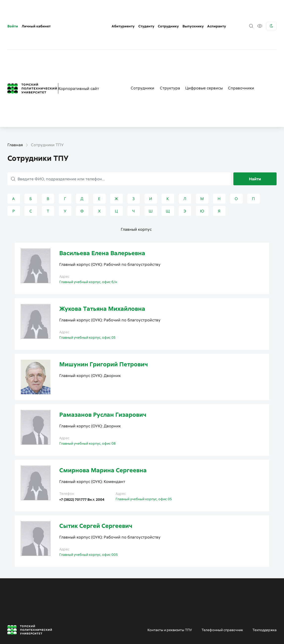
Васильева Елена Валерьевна (102, 206)
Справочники (241, 42)
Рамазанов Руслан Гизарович (103, 368)
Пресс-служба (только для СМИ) (241, 630)
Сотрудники (142, 42)
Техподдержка (264, 583)
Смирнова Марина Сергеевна (103, 424)
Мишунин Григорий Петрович (104, 318)
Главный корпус (136, 183)
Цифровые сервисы (204, 42)
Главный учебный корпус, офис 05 (87, 291)
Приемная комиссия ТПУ (123, 630)
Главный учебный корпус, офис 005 (89, 508)
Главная (15, 98)
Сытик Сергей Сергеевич (96, 479)
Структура (170, 42)
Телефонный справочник (222, 583)
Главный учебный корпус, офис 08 (87, 397)
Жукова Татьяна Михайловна (102, 262)
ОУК (96, 218)
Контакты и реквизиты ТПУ (170, 583)
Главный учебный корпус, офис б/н (88, 235)
